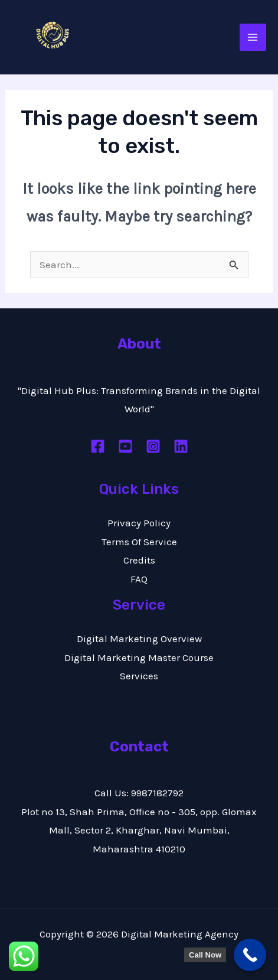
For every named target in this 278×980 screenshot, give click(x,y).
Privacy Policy (139, 523)
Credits (139, 560)
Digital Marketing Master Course (139, 657)
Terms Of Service (139, 542)
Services (139, 676)
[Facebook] (98, 446)
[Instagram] (153, 446)
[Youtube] (125, 446)
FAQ (139, 579)
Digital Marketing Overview (139, 639)
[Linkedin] (181, 446)
